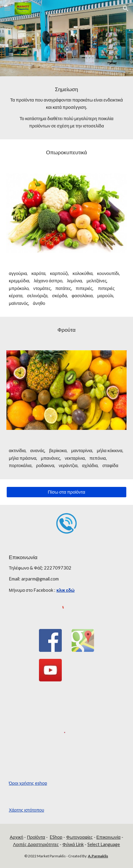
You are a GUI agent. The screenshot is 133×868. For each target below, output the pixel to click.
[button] (7, 8)
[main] (66, 108)
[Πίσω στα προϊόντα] (66, 492)
